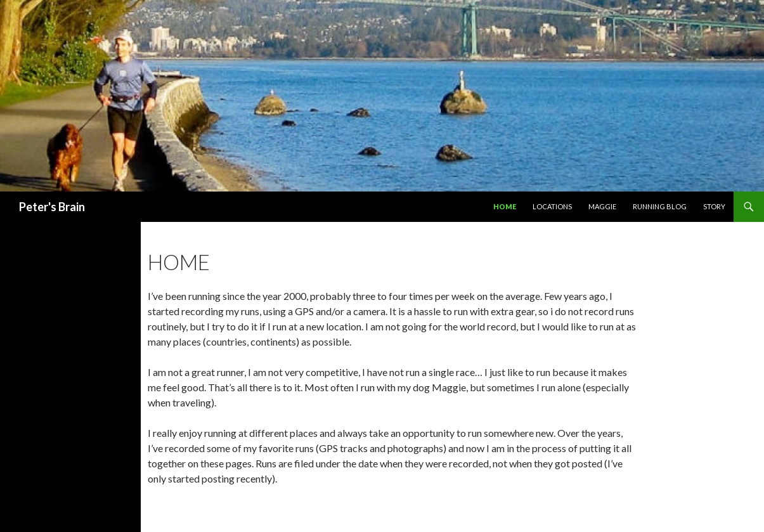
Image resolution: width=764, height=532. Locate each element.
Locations (552, 206)
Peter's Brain (52, 207)
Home (505, 206)
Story (714, 206)
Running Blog (660, 206)
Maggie (602, 206)
